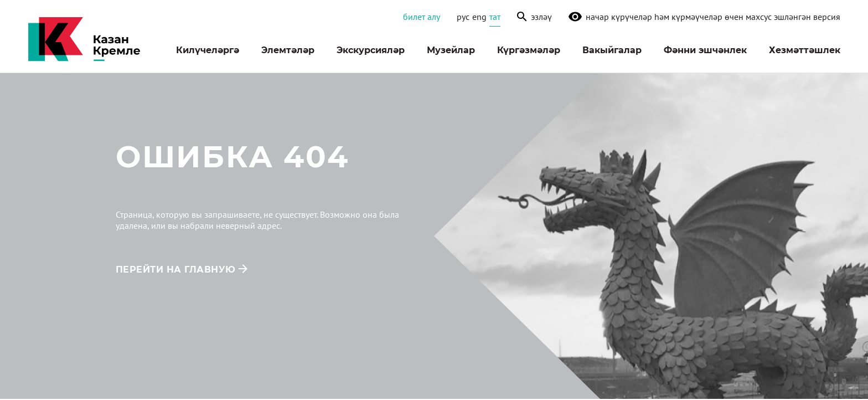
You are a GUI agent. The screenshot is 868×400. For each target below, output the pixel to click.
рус (463, 17)
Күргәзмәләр (529, 50)
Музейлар (451, 50)
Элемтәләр (288, 50)
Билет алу (422, 17)
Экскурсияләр (371, 50)
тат (495, 17)
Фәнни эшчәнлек (705, 50)
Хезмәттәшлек (805, 50)
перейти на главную (176, 270)
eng (479, 17)
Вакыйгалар (612, 50)
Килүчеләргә (208, 50)
